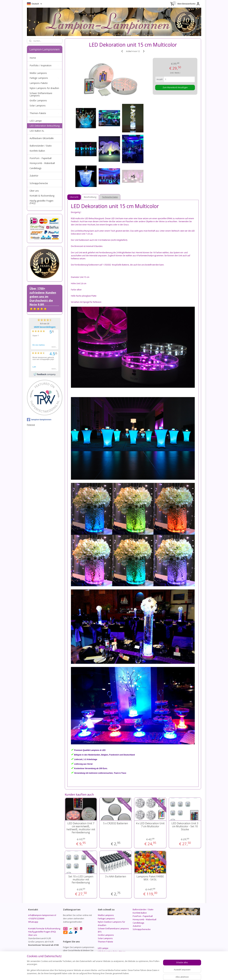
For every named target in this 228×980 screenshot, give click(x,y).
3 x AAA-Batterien (116, 877)
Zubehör (34, 176)
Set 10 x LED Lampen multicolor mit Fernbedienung (81, 880)
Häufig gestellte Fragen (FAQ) (41, 202)
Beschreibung (90, 197)
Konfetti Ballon (37, 151)
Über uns (34, 191)
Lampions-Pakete (45, 83)
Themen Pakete (105, 942)
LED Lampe (36, 121)
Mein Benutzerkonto (189, 4)
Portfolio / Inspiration (45, 65)
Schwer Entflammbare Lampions (41, 94)
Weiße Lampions (38, 73)
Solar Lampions (45, 106)
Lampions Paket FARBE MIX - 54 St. (150, 878)
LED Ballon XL (37, 131)
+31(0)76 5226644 (36, 918)
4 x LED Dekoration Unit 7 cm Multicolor (150, 825)
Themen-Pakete (45, 113)
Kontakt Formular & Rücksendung (44, 928)
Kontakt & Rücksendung (42, 196)
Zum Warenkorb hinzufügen (175, 87)
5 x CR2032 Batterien (116, 823)
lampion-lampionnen (39, 420)
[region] (93, 969)
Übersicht (74, 197)
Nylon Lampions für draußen (44, 88)
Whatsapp (33, 922)
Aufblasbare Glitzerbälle (42, 138)
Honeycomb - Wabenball (42, 163)
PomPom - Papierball (41, 158)
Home (33, 58)
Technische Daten (110, 197)
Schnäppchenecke (39, 183)
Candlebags (36, 168)
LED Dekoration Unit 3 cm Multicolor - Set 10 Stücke (185, 826)
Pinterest (31, 425)
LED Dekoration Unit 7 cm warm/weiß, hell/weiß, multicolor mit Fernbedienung (81, 828)
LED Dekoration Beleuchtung (45, 126)
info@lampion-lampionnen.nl (42, 915)
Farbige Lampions (45, 78)
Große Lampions (38, 100)
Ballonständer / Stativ (41, 146)
